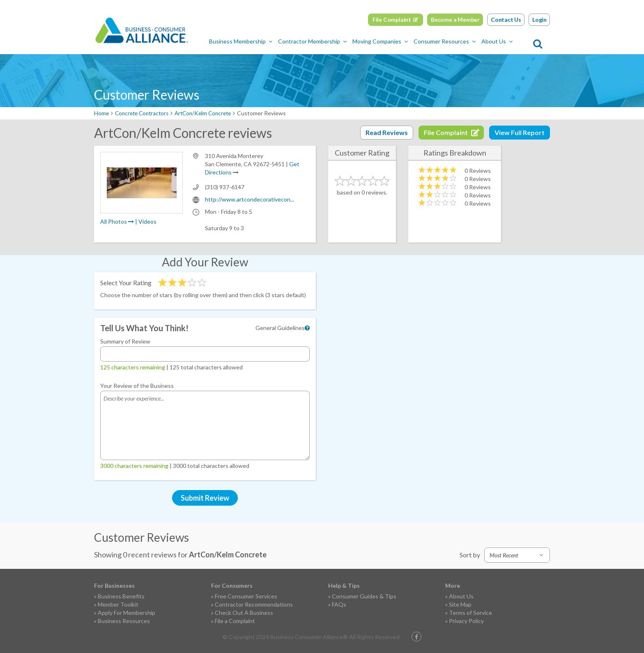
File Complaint (392, 19)
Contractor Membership (325, 41)
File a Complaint (235, 621)
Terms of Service (470, 613)
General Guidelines (280, 328)
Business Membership (254, 41)
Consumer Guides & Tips (364, 596)
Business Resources (124, 621)
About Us (510, 41)
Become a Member (455, 19)
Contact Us (506, 19)
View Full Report (520, 132)
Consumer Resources (458, 41)
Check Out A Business (244, 613)
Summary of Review (125, 341)
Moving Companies (393, 41)
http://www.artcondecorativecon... (250, 199)
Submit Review (205, 498)
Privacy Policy (466, 621)
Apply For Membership (126, 613)
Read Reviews (387, 132)
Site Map (460, 604)
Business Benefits (121, 596)
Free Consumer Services (246, 596)
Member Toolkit (118, 604)
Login (539, 19)
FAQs (339, 604)
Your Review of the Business (137, 386)
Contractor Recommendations (254, 604)
